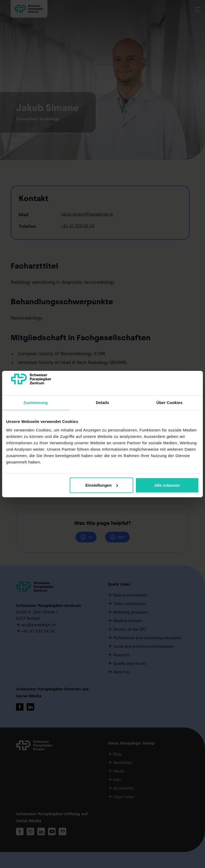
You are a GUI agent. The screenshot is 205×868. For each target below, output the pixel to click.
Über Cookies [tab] (169, 403)
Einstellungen (102, 485)
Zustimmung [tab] (36, 403)
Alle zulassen (167, 485)
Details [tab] (102, 403)
